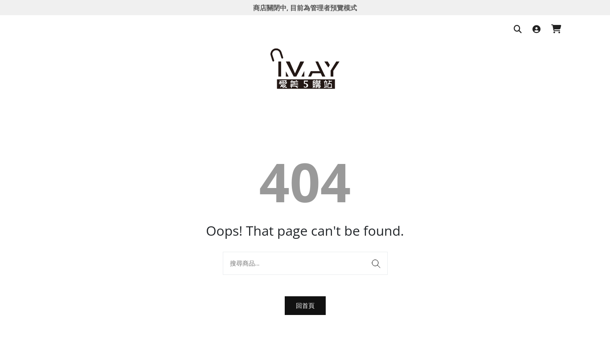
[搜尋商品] (518, 30)
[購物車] (556, 30)
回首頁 (305, 305)
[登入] (536, 30)
